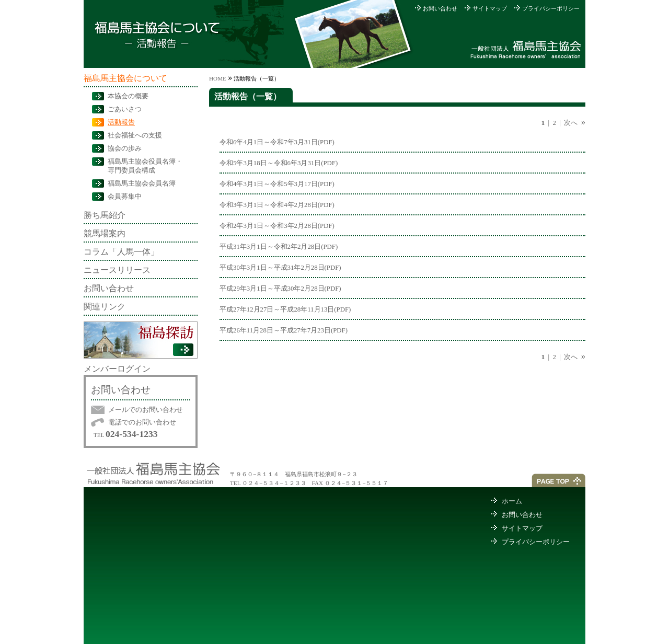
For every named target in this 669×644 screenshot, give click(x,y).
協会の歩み (125, 148)
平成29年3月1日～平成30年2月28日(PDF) (280, 289)
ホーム (512, 501)
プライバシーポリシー (551, 8)
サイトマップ (490, 8)
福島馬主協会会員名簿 (142, 183)
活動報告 (121, 122)
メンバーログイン (117, 369)
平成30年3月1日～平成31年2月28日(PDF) (280, 268)
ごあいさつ (125, 109)
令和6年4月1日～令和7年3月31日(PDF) (277, 142)
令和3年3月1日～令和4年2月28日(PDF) (277, 205)
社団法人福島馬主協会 (527, 49)
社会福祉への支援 (135, 135)
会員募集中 (125, 197)
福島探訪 (141, 340)
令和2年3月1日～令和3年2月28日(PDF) (277, 226)
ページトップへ (558, 480)
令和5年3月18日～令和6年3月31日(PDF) (279, 163)
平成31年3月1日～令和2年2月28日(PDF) (279, 247)
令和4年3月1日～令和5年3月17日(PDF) (277, 184)
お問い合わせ (440, 8)
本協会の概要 (128, 96)
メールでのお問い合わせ (146, 410)
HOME (218, 78)
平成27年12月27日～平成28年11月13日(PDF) (285, 309)
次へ (571, 123)
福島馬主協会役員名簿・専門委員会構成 (145, 166)
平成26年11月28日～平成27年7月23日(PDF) (284, 330)
